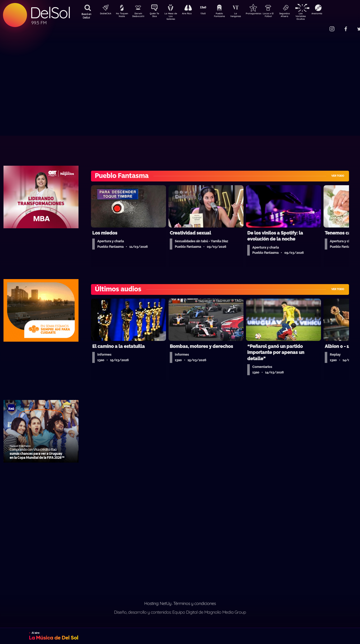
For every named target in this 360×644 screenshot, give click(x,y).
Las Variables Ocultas (314, 16)
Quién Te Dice (156, 16)
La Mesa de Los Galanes (174, 16)
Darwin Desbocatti (139, 16)
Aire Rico (191, 14)
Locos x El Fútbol (279, 16)
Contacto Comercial (321, 26)
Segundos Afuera (296, 16)
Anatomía (331, 14)
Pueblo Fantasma (226, 16)
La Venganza (244, 16)
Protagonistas (261, 14)
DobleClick (104, 14)
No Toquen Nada (121, 16)
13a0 (209, 14)
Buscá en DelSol (86, 16)
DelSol (50, 13)
